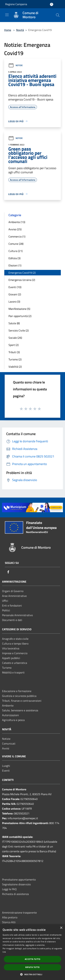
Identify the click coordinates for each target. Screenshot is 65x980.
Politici (6, 610)
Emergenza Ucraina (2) (22, 280)
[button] (32, 974)
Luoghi (6, 766)
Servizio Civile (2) (19, 330)
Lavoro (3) (14, 302)
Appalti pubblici (11, 658)
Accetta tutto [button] (32, 959)
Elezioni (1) (15, 265)
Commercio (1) (17, 236)
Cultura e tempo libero (15, 644)
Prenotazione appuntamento (19, 879)
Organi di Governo (13, 591)
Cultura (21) (16, 251)
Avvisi (6, 748)
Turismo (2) (15, 359)
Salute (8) (14, 323)
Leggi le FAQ (9, 889)
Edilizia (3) (14, 258)
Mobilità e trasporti (13, 672)
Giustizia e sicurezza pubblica (19, 696)
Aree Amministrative (14, 596)
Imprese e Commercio (15, 653)
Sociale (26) (15, 338)
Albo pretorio (10, 917)
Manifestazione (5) (19, 309)
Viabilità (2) (15, 367)
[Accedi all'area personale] (52, 4)
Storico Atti (9, 922)
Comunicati (9, 744)
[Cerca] (58, 15)
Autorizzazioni (10, 715)
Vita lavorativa (11, 648)
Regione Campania (16, 4)
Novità (20, 30)
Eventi (6, 771)
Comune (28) (16, 244)
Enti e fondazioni (12, 605)
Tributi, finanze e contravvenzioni (22, 701)
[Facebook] (8, 572)
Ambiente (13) (17, 222)
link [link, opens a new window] (4, 952)
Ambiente (8, 705)
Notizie (16, 65)
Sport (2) (14, 345)
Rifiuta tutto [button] (32, 967)
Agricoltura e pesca (13, 720)
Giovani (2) (15, 294)
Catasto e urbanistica (15, 663)
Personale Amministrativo (17, 615)
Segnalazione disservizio (16, 884)
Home (8, 30)
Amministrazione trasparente (19, 913)
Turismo (7, 668)
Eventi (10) (15, 287)
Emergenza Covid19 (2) (22, 273)
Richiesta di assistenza (15, 894)
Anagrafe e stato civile (15, 639)
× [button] (61, 928)
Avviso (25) (15, 229)
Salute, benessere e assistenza (20, 710)
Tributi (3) (14, 352)
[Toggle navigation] (7, 15)
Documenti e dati (12, 620)
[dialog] (32, 952)
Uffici (5, 601)
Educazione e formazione (17, 691)
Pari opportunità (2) (20, 316)
